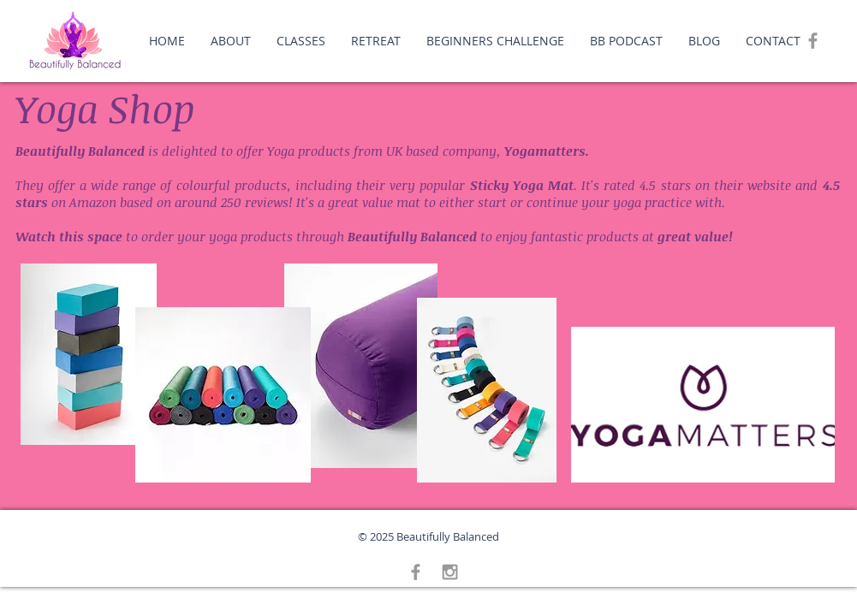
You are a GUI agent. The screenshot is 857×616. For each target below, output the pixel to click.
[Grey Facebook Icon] (813, 41)
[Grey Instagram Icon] (450, 572)
